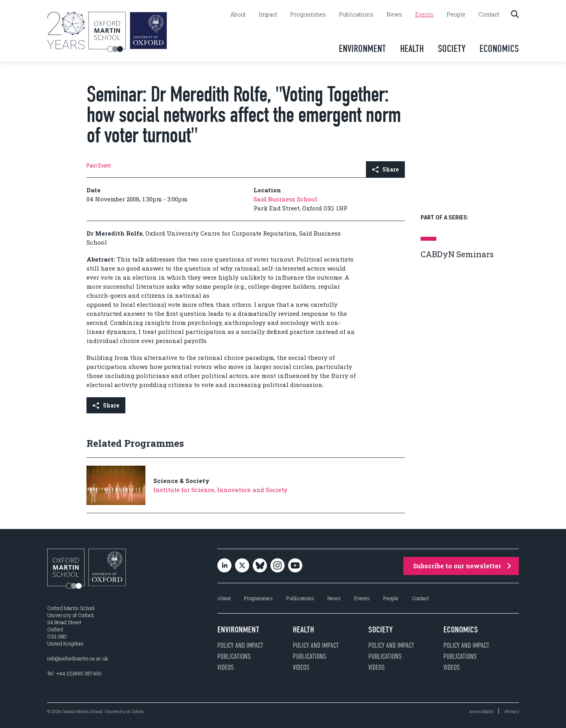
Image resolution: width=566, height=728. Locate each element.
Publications (356, 15)
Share (385, 169)
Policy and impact (240, 645)
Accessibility (481, 711)
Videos (226, 667)
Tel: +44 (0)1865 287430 (74, 673)
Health (412, 49)
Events (424, 15)
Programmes (308, 15)
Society (452, 49)
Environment (362, 49)
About (238, 15)
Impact (268, 15)
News (394, 15)
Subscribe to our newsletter (462, 566)
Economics (499, 49)
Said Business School (285, 199)
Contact (489, 15)
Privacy (512, 711)
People (456, 15)
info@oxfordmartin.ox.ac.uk (78, 658)
